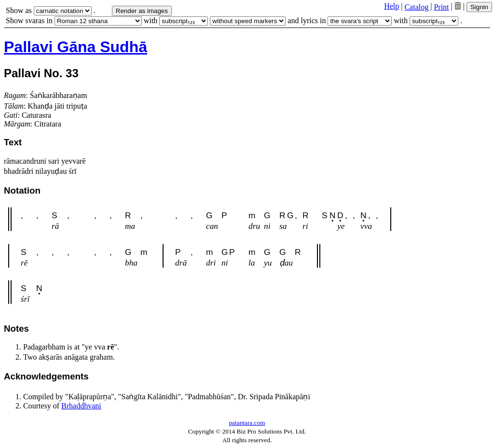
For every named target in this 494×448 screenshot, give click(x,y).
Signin (479, 7)
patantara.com (247, 423)
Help (391, 6)
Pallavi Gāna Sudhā (75, 47)
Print (441, 7)
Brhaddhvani (81, 406)
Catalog (416, 7)
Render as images (142, 11)
